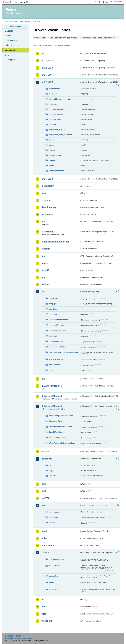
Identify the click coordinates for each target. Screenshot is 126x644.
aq (43, 53)
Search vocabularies (44, 46)
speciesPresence (56, 359)
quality (52, 145)
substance (53, 589)
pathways (53, 336)
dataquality (47, 215)
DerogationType (55, 421)
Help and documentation (16, 26)
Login (99, 2)
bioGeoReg (54, 298)
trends (52, 165)
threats (52, 160)
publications (48, 545)
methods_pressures (57, 109)
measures (53, 104)
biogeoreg (53, 94)
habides (46, 284)
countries (53, 309)
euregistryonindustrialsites (55, 242)
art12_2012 (47, 61)
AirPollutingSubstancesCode (61, 416)
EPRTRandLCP (49, 232)
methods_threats (56, 114)
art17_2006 (47, 75)
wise (44, 614)
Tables (8, 36)
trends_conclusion (57, 171)
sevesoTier (53, 576)
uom (44, 607)
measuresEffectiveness (59, 319)
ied (43, 379)
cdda (44, 193)
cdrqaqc (52, 304)
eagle (51, 471)
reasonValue (54, 566)
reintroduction (55, 155)
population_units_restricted (60, 135)
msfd (44, 531)
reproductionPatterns (58, 347)
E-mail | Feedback (13, 636)
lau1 (44, 484)
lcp (43, 505)
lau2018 (45, 498)
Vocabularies (11, 50)
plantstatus (54, 517)
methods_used (55, 119)
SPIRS (51, 582)
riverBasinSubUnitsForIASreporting (64, 352)
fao (43, 256)
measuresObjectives (57, 330)
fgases (45, 263)
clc (50, 465)
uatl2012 (52, 476)
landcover (47, 459)
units (51, 370)
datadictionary (49, 207)
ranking (52, 150)
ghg (43, 277)
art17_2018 (47, 179)
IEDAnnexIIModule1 (52, 386)
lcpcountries (54, 512)
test (43, 599)
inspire (45, 452)
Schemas (9, 45)
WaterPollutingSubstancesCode (62, 443)
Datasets (9, 31)
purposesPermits (56, 341)
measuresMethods (56, 325)
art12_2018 (47, 68)
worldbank (47, 621)
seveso (45, 552)
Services (9, 55)
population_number (57, 130)
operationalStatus (56, 559)
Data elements (11, 41)
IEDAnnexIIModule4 (52, 406)
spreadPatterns (55, 365)
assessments (54, 89)
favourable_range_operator (60, 99)
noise (44, 538)
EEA (16, 2)
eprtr (44, 222)
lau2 (44, 491)
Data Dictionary (25, 21)
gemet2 (45, 270)
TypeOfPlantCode (56, 432)
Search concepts (64, 46)
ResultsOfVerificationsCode (60, 427)
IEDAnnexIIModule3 (52, 396)
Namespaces (11, 60)
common (46, 200)
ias (43, 292)
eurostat (46, 249)
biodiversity (48, 186)
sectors (52, 523)
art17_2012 (47, 82)
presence (53, 140)
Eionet (16, 21)
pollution (53, 125)
